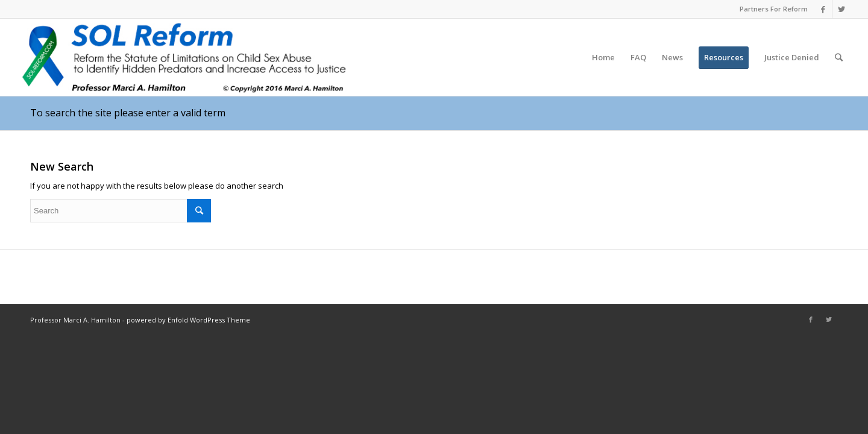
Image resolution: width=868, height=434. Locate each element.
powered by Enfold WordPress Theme (188, 320)
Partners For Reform (774, 9)
